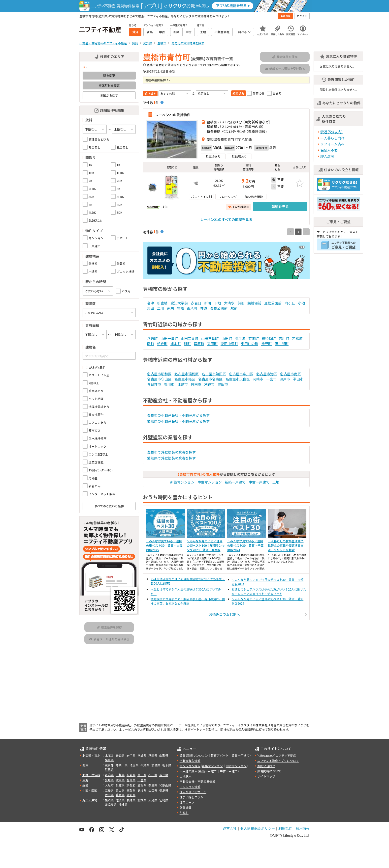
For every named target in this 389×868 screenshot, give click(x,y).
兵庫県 (120, 785)
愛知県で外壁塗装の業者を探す (171, 458)
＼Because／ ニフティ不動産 (277, 755)
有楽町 (254, 338)
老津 (151, 303)
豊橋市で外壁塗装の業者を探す (171, 452)
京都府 (131, 785)
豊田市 (223, 384)
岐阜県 (120, 780)
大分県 (153, 800)
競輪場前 (254, 303)
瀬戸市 (285, 379)
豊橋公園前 (219, 308)
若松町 (297, 338)
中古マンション (210, 482)
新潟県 (109, 775)
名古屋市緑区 (185, 379)
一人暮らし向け (332, 138)
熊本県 (142, 800)
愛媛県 (120, 795)
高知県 (131, 795)
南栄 (170, 308)
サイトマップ (266, 776)
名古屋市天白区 (238, 379)
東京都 (109, 765)
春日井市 (154, 384)
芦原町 (199, 344)
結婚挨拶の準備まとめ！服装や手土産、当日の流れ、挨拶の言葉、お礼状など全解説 (188, 601)
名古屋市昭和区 (159, 374)
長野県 (131, 775)
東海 (85, 780)
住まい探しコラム (192, 797)
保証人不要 (329, 150)
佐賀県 (120, 800)
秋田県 (153, 755)
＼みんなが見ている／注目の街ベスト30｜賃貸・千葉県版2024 (245, 545)
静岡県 (131, 780)
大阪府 (109, 785)
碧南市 (196, 384)
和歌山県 (165, 785)
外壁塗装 (186, 807)
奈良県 (153, 785)
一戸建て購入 (189, 771)
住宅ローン (187, 802)
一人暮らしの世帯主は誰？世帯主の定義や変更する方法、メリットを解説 (286, 545)
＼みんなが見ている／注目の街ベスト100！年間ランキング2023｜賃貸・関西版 (206, 545)
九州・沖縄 (90, 800)
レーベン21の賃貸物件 (173, 115)
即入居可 (327, 156)
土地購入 (186, 776)
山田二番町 (190, 338)
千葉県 (145, 765)
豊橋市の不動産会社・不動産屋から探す (178, 415)
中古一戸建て (259, 482)
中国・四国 (90, 790)
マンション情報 (190, 787)
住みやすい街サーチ (193, 792)
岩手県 (131, 755)
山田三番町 (210, 338)
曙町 (151, 344)
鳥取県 (131, 790)
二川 (161, 308)
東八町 (192, 308)
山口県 (153, 790)
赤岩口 (196, 303)
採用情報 (303, 828)
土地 (276, 482)
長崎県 (131, 800)
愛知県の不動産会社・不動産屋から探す (178, 421)
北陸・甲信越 (91, 775)
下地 (218, 303)
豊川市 (169, 384)
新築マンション (182, 482)
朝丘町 (162, 344)
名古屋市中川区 (241, 374)
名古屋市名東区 (210, 379)
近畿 (85, 785)
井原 (204, 308)
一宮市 (271, 379)
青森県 (120, 755)
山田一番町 (169, 338)
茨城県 (156, 765)
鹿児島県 (111, 804)
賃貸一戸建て (240, 755)
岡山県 (120, 790)
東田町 (212, 344)
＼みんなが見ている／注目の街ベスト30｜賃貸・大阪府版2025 (164, 545)
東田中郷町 (229, 344)
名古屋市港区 (267, 374)
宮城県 (142, 755)
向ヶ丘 (290, 303)
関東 (85, 765)
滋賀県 (142, 785)
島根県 (142, 790)
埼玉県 (134, 765)
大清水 (229, 303)
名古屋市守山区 (159, 379)
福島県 (109, 760)
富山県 (142, 775)
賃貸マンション (197, 755)
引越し (184, 813)
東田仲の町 (250, 344)
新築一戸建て (235, 482)
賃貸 (183, 755)
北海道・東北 (91, 755)
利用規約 (285, 828)
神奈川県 (122, 765)
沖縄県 (123, 804)
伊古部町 (282, 344)
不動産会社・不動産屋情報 (197, 781)
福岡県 (109, 800)
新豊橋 (162, 303)
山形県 (164, 755)
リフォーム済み (332, 144)
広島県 (109, 790)
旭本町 (176, 344)
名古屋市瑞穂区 (187, 374)
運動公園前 (273, 303)
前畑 (241, 303)
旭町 (187, 344)
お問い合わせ (266, 766)
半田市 (298, 379)
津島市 (183, 384)
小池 (301, 303)
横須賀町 (269, 338)
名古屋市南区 (291, 374)
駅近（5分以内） (332, 132)
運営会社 (230, 828)
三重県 (142, 780)
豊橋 (180, 308)
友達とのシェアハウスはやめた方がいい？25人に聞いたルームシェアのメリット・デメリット (269, 591)
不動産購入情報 (190, 761)
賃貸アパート (220, 755)
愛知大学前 (179, 303)
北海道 (109, 755)
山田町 (227, 338)
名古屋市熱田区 (214, 374)
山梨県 (120, 775)
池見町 (266, 344)
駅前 (234, 308)
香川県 (109, 795)
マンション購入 (190, 766)
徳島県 (164, 790)
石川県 (153, 775)
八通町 (152, 338)
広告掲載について (269, 771)
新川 (208, 303)
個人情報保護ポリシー (258, 828)
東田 (151, 308)
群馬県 (109, 770)
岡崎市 (258, 379)
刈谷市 (209, 384)
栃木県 (167, 765)
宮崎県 (164, 800)
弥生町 (240, 338)
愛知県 (109, 780)
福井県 (164, 775)
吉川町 (284, 338)
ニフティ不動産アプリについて (278, 761)
